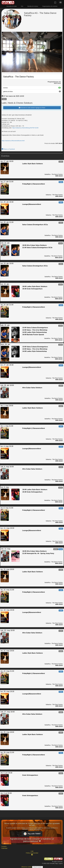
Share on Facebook (8, 149)
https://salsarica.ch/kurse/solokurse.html (13, 141)
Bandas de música (33, 6)
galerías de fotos (32, 91)
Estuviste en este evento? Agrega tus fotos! (32, 108)
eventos (32, 88)
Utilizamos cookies (27, 867)
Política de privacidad (32, 853)
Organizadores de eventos (50, 6)
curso (4, 99)
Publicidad (4, 848)
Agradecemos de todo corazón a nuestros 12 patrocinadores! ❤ (32, 840)
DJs (22, 6)
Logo (32, 851)
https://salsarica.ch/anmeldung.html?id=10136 (25, 128)
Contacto (4, 847)
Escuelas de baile (12, 6)
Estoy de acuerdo (37, 867)
